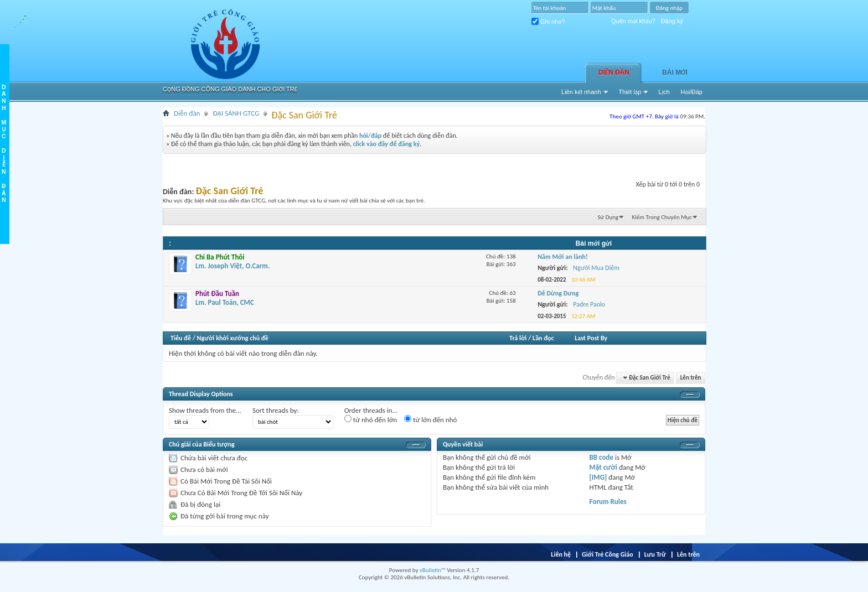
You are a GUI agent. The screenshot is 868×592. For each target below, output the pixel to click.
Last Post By (591, 338)
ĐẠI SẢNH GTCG (236, 113)
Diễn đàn (614, 72)
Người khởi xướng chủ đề (233, 338)
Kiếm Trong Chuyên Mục (662, 217)
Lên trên (691, 378)
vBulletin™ (433, 570)
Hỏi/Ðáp (692, 92)
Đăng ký (672, 21)
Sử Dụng (608, 217)
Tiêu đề (181, 338)
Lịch (664, 92)
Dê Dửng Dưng (558, 293)
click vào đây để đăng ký (387, 144)
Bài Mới (675, 72)
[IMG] (598, 477)
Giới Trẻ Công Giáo (608, 554)
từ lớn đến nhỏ (430, 419)
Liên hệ (561, 554)
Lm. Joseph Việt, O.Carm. (232, 261)
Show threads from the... (205, 410)
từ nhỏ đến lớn (371, 419)
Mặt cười (603, 467)
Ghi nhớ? (548, 22)
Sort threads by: (276, 410)
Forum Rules (608, 502)
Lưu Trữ (655, 554)
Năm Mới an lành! (563, 257)
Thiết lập (630, 92)
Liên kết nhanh (581, 92)
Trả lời (518, 338)
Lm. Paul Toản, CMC (225, 298)
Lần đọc (543, 338)
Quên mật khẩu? (633, 21)
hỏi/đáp (370, 136)
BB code (601, 457)
